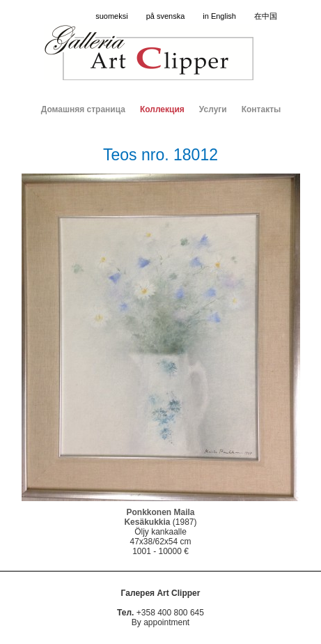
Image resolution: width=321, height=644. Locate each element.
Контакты (261, 109)
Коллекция (162, 109)
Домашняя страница (83, 109)
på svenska (166, 16)
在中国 (266, 16)
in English (219, 16)
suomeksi (111, 16)
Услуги (213, 109)
